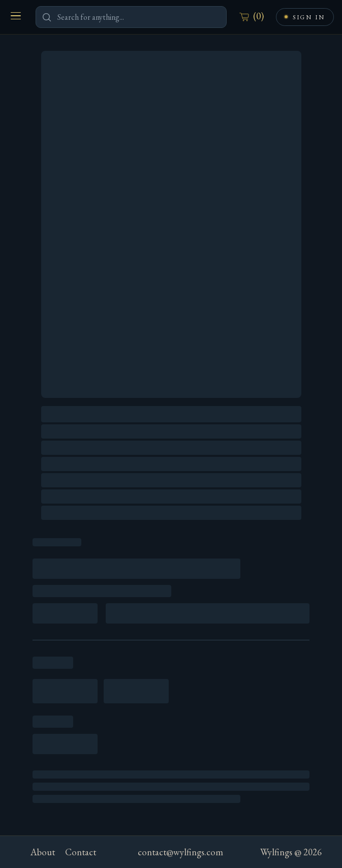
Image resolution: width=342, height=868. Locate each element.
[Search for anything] (131, 17)
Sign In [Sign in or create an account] (309, 17)
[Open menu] (16, 16)
